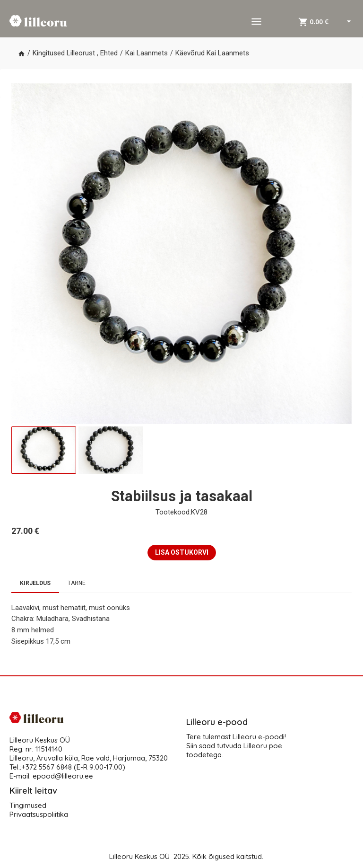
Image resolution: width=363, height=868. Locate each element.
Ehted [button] (109, 53)
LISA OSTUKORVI (182, 552)
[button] (22, 53)
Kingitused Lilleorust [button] (64, 53)
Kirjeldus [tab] (35, 583)
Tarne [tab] (77, 583)
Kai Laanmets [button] (147, 53)
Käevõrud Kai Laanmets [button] (212, 53)
